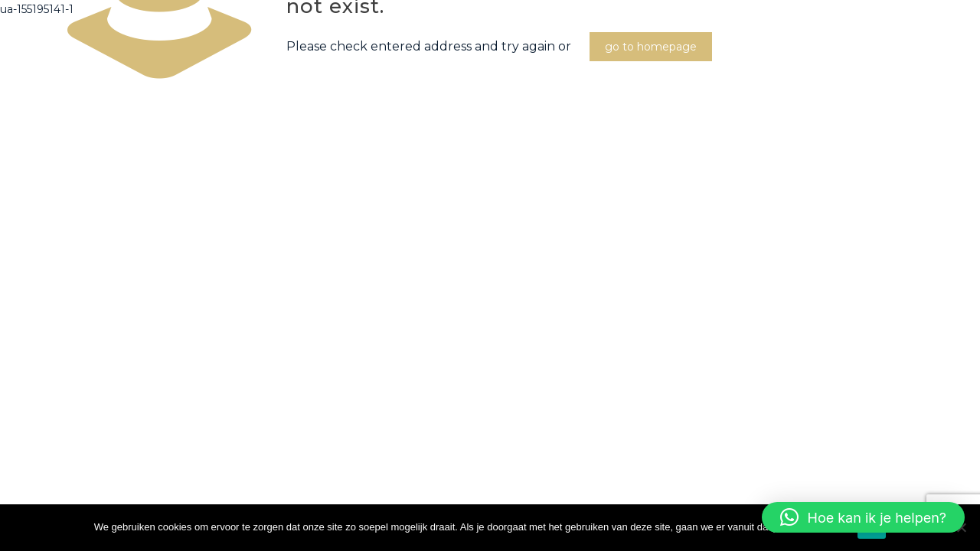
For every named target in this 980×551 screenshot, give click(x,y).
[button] (863, 517)
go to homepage (651, 47)
